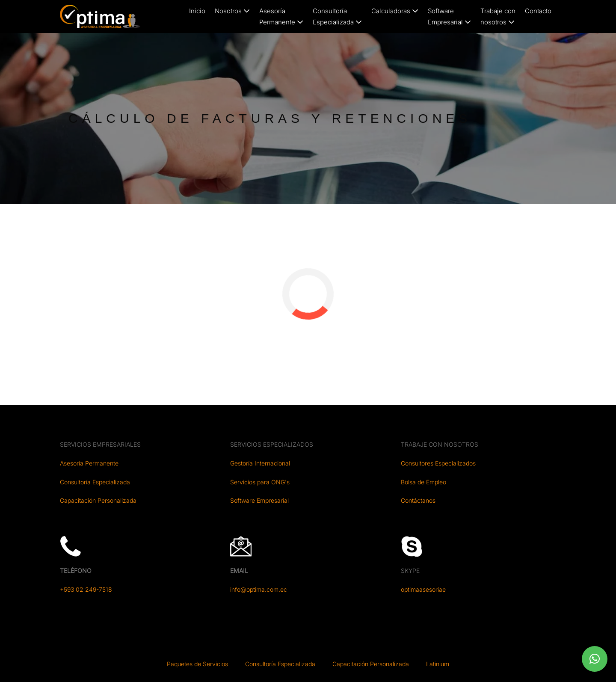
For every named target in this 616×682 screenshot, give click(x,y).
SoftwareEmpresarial (449, 16)
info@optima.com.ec (259, 589)
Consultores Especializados (438, 463)
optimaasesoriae (423, 589)
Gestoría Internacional (260, 463)
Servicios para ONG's (260, 482)
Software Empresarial (259, 500)
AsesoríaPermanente (281, 16)
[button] (595, 659)
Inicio (197, 11)
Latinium (438, 664)
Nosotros (232, 11)
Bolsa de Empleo (423, 482)
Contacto (538, 11)
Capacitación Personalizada (98, 500)
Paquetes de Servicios (197, 664)
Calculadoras (395, 11)
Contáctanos (418, 500)
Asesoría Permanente (89, 463)
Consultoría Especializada (95, 482)
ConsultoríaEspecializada (337, 16)
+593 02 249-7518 (86, 589)
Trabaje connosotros (498, 16)
